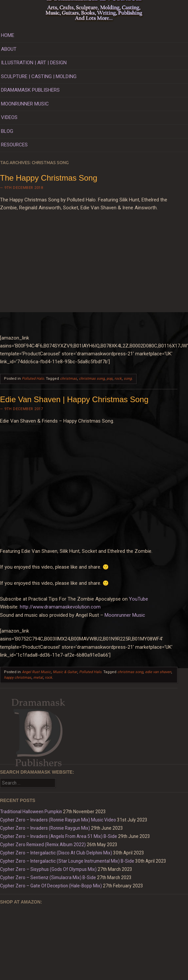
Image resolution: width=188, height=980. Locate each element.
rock (118, 379)
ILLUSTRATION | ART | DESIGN (34, 63)
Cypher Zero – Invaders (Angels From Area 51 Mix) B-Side (59, 836)
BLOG (7, 131)
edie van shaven (158, 672)
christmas (68, 379)
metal (38, 678)
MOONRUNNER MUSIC (25, 104)
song (128, 379)
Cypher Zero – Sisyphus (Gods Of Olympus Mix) (48, 869)
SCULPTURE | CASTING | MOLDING (39, 76)
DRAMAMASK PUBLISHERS (30, 90)
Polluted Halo (33, 379)
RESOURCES (14, 145)
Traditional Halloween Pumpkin (31, 812)
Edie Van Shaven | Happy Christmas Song (74, 399)
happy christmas (18, 678)
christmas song (92, 379)
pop (110, 379)
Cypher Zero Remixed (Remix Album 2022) (43, 845)
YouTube (139, 599)
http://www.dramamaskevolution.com (60, 607)
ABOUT (9, 49)
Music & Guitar (65, 672)
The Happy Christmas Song (49, 178)
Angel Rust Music (36, 672)
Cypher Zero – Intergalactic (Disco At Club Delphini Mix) (56, 853)
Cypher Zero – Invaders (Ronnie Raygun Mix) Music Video (58, 820)
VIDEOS (9, 117)
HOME (8, 35)
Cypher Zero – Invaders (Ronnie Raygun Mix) (45, 828)
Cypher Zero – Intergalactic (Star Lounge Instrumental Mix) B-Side (67, 861)
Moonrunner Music (125, 615)
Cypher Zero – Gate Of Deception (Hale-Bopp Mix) (51, 886)
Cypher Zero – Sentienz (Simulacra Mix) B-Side (48, 877)
